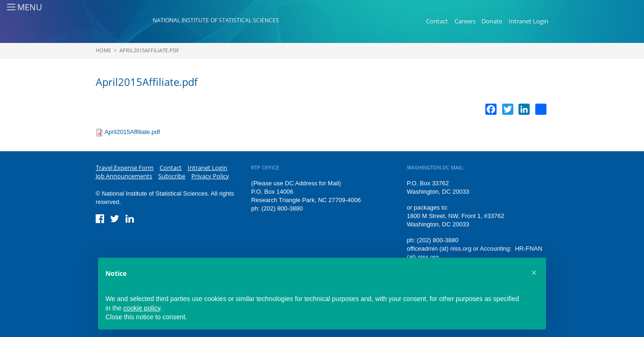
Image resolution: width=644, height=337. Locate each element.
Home (103, 50)
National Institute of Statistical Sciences (216, 20)
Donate (492, 21)
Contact (437, 21)
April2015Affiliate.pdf (149, 50)
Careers (465, 21)
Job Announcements (124, 176)
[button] (534, 273)
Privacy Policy (210, 176)
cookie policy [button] (142, 308)
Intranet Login (528, 21)
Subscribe (172, 176)
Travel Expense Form (125, 168)
